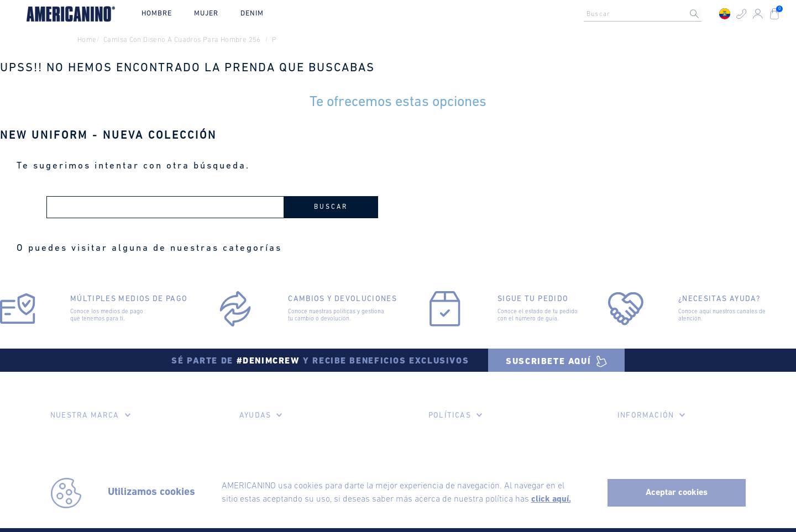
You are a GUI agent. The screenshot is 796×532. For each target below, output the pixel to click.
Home (87, 40)
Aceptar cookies (677, 493)
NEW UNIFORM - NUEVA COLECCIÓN (108, 136)
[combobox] (646, 14)
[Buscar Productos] (703, 14)
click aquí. (551, 499)
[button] (741, 14)
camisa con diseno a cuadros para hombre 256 (182, 40)
